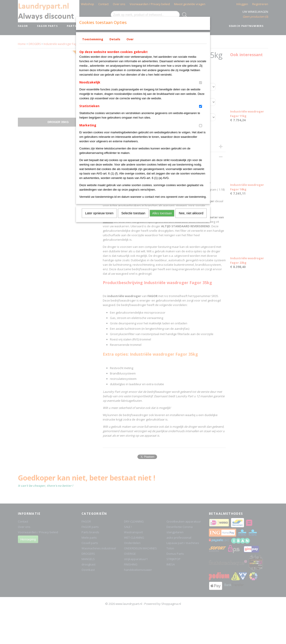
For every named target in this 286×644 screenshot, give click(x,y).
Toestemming (93, 39)
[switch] (201, 83)
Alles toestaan (162, 213)
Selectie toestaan (133, 213)
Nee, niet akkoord (191, 213)
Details (115, 39)
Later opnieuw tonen (99, 213)
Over (130, 39)
